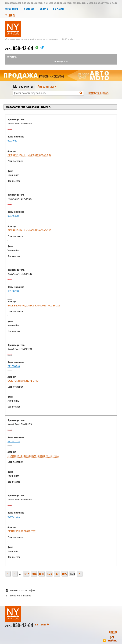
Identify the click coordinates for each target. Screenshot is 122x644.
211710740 (14, 366)
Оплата (44, 9)
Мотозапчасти (23, 86)
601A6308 (13, 216)
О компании (12, 9)
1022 (64, 574)
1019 (41, 574)
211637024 (14, 441)
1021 (57, 574)
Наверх (113, 632)
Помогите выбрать (98, 93)
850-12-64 (19, 48)
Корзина (12, 57)
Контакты (59, 9)
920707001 (14, 517)
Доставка (29, 9)
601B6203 (13, 291)
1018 (34, 574)
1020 (49, 574)
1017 (26, 574)
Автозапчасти (47, 86)
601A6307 (13, 141)
